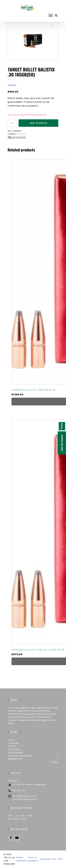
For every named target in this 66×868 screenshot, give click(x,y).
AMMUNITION (33, 759)
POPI (60, 859)
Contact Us (14, 781)
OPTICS (33, 747)
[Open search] (56, 15)
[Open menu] (51, 15)
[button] (53, 26)
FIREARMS (33, 743)
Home (11, 740)
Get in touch (62, 443)
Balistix (12, 85)
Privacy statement (21, 859)
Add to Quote (38, 123)
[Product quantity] (12, 123)
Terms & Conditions (33, 859)
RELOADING (33, 750)
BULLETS (21, 134)
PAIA (54, 859)
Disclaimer (45, 859)
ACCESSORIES (33, 753)
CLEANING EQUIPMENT (33, 756)
